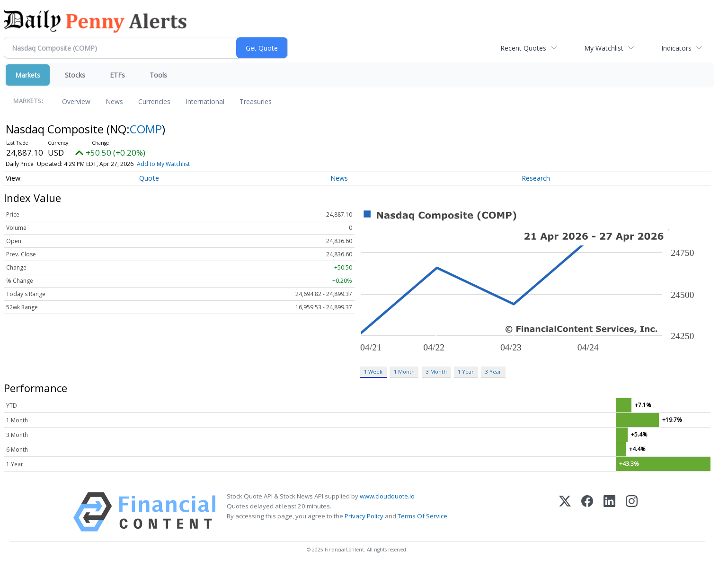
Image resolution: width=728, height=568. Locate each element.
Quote (149, 178)
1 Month (404, 371)
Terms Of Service (422, 516)
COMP (146, 129)
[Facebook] (587, 512)
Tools (158, 75)
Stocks (75, 75)
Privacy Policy (364, 516)
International (205, 101)
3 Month (436, 371)
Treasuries (256, 101)
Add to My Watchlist (163, 164)
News (114, 101)
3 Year (493, 371)
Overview (76, 101)
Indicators (676, 48)
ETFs (117, 75)
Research (536, 178)
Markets (28, 75)
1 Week (373, 371)
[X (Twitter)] (565, 512)
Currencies (154, 101)
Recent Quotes (523, 48)
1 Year (466, 371)
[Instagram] (632, 512)
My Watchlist (604, 48)
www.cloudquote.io (387, 496)
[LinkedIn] (609, 512)
